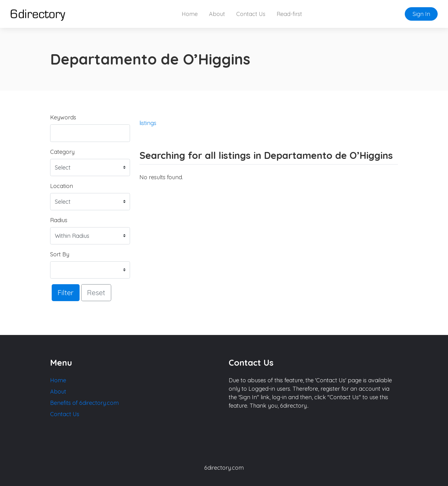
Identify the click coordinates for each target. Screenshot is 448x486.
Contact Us (251, 14)
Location (62, 186)
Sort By (60, 254)
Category (62, 152)
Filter (66, 293)
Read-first (289, 14)
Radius (59, 220)
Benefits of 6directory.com (84, 403)
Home (190, 14)
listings (148, 123)
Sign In (421, 14)
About (217, 14)
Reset (96, 293)
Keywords (63, 117)
